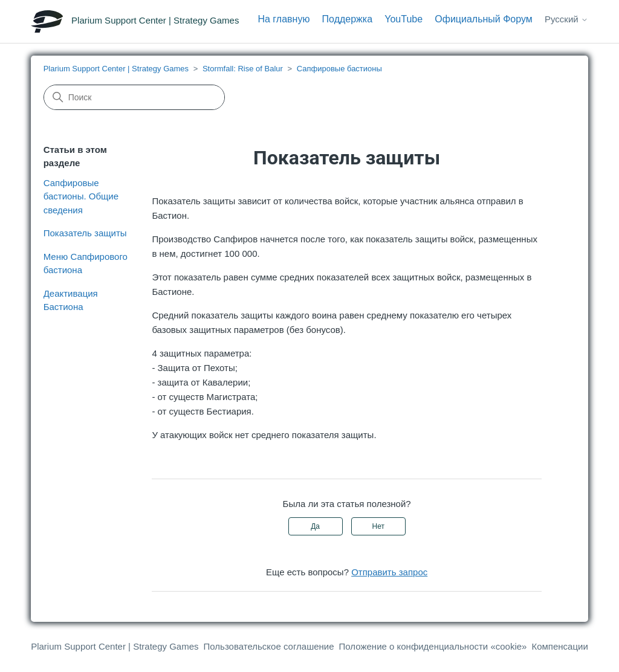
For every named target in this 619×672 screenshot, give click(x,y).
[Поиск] (134, 97)
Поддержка (347, 19)
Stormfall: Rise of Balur (243, 69)
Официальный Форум (484, 19)
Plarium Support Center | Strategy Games (116, 69)
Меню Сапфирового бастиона (86, 263)
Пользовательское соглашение (269, 646)
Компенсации (559, 646)
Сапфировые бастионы (339, 69)
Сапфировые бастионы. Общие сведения (81, 196)
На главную (284, 19)
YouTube (403, 19)
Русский (566, 19)
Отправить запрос (389, 572)
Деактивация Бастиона (71, 300)
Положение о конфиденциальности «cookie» (433, 646)
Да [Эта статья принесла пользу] (315, 526)
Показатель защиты (85, 233)
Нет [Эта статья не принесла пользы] (378, 526)
